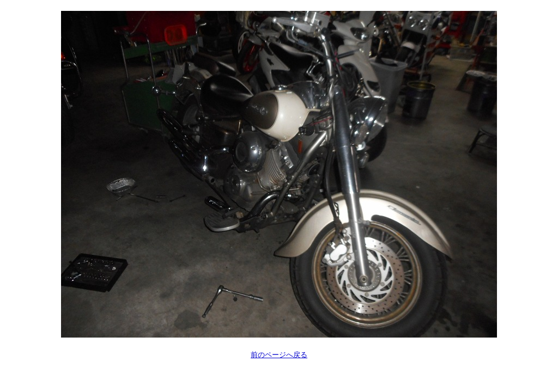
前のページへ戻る (279, 355)
